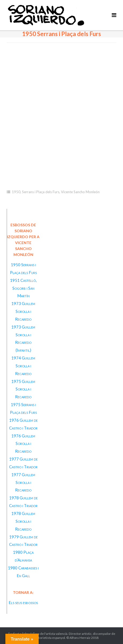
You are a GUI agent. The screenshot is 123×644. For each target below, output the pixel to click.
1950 (16, 192)
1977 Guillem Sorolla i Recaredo (23, 482)
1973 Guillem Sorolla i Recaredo (23, 311)
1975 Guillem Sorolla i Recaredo (23, 389)
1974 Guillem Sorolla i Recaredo (23, 366)
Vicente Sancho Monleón (80, 192)
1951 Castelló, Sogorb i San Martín (23, 288)
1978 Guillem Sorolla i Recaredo (23, 521)
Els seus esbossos (23, 603)
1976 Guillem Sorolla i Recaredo (23, 444)
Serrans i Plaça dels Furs (41, 192)
